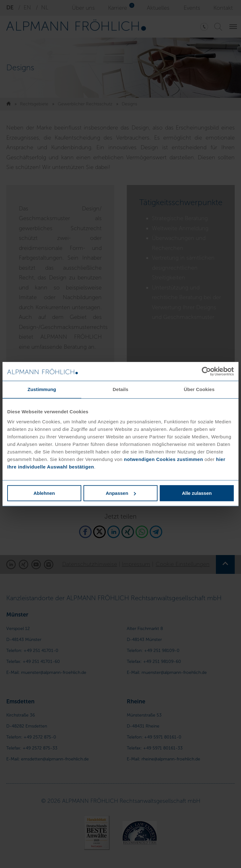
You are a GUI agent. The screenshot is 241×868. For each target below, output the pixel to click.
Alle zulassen (197, 493)
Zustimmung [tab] (42, 389)
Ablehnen (44, 493)
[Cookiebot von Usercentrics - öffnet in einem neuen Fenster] (206, 371)
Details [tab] (120, 389)
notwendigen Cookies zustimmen (163, 459)
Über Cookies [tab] (199, 389)
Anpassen (121, 493)
